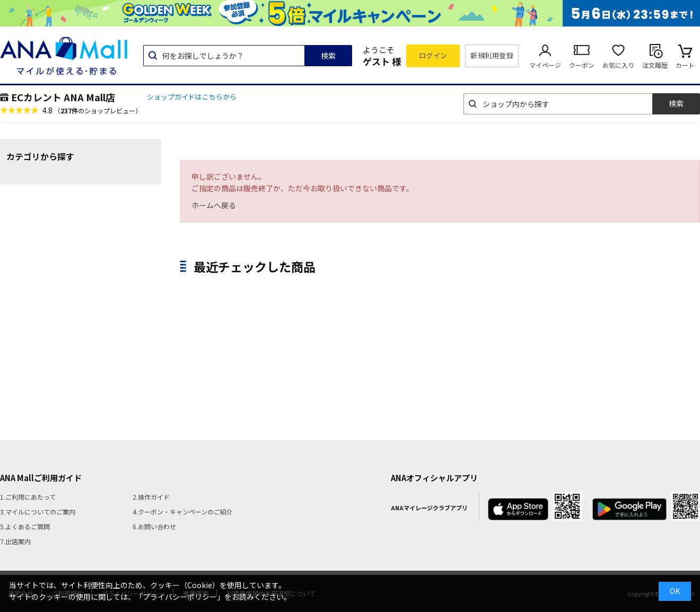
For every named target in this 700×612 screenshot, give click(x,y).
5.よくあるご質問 (25, 526)
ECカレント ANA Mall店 (63, 97)
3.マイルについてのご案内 (38, 512)
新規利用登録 (492, 55)
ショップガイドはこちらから (192, 97)
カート (685, 65)
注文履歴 (655, 65)
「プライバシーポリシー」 (180, 597)
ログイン (433, 55)
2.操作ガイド (151, 497)
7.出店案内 (15, 541)
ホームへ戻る (214, 205)
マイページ (545, 65)
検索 (328, 56)
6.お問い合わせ (154, 526)
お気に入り (618, 65)
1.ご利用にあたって (28, 497)
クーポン (582, 65)
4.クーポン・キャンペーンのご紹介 (183, 512)
